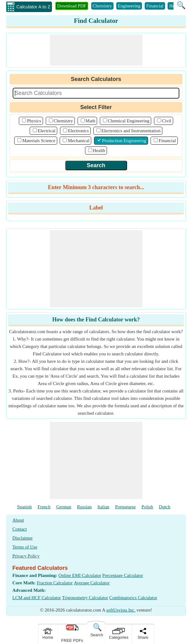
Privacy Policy (26, 556)
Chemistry (102, 6)
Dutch (165, 507)
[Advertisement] (96, 50)
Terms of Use (25, 547)
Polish (147, 507)
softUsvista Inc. (121, 610)
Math (91, 121)
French (44, 507)
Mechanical (79, 141)
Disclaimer (23, 538)
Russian (84, 507)
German (64, 507)
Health (99, 150)
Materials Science (39, 141)
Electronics (78, 131)
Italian (103, 507)
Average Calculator (92, 583)
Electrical (47, 131)
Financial (155, 6)
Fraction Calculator (55, 583)
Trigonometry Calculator (85, 598)
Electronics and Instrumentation (131, 131)
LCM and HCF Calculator (37, 598)
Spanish (24, 507)
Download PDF (72, 6)
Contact (20, 529)
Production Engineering (124, 141)
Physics (34, 121)
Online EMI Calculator (80, 575)
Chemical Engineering (129, 121)
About (18, 520)
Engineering (129, 6)
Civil (167, 121)
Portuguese (125, 507)
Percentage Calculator (123, 575)
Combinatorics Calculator (133, 598)
